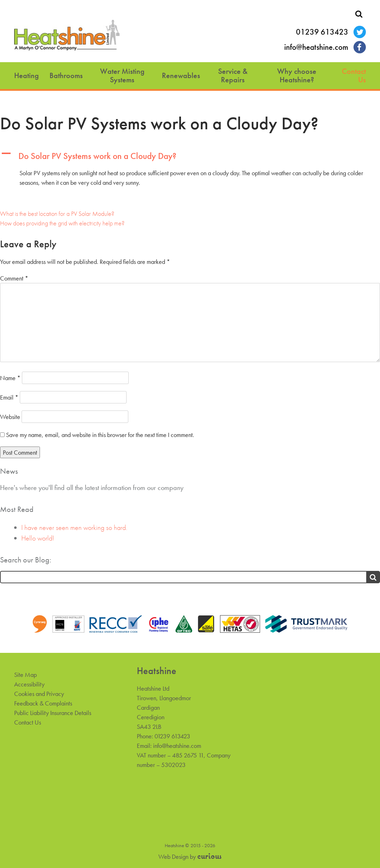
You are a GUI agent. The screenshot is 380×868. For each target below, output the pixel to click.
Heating (27, 75)
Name (10, 378)
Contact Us (354, 75)
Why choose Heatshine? (297, 75)
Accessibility (29, 684)
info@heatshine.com (316, 47)
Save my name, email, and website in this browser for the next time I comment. (100, 435)
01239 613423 (322, 32)
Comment (14, 278)
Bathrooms (66, 75)
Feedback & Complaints (43, 703)
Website (10, 417)
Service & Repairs (233, 75)
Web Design (173, 857)
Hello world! (38, 538)
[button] (190, 156)
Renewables (181, 75)
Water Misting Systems (122, 75)
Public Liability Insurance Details (53, 713)
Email (9, 397)
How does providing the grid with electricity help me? (62, 223)
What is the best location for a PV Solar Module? (57, 214)
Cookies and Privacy (39, 694)
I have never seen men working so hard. (74, 527)
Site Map (25, 675)
